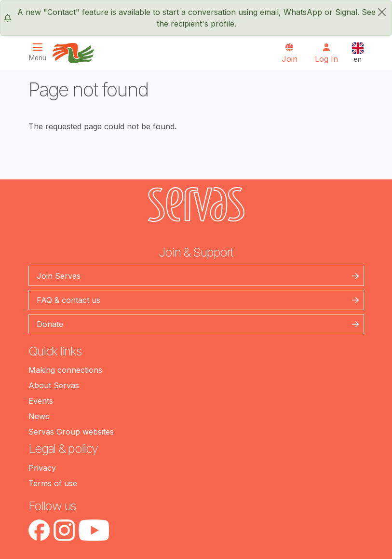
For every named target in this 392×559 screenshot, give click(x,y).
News (39, 416)
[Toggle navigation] (41, 52)
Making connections (65, 370)
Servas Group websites (71, 432)
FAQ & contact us (68, 300)
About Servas (54, 385)
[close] (382, 12)
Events (41, 401)
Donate (50, 324)
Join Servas (59, 276)
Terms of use (53, 483)
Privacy (42, 468)
